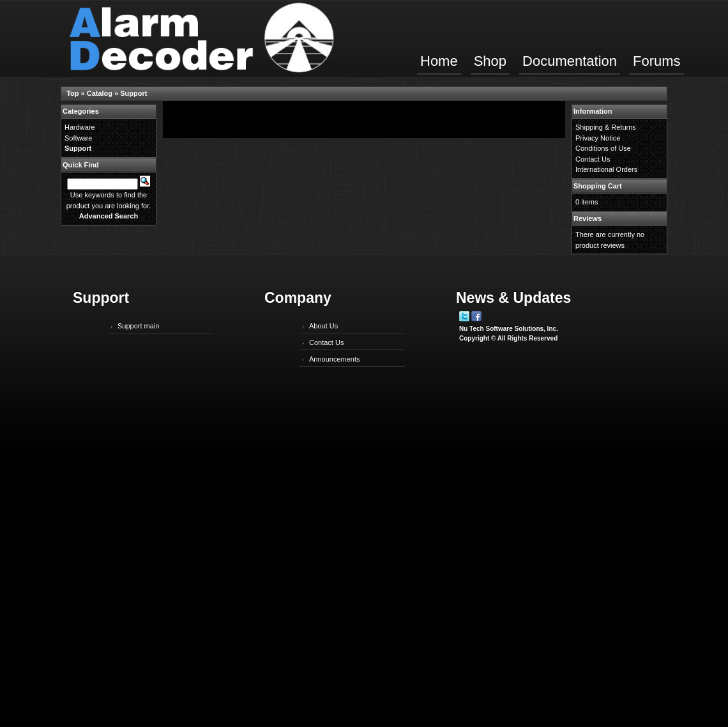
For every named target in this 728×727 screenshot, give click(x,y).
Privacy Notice (598, 138)
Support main (138, 326)
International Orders (606, 169)
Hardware (80, 127)
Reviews (588, 218)
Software (78, 138)
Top (72, 93)
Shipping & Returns (606, 127)
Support (133, 93)
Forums (657, 61)
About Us (323, 326)
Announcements (335, 359)
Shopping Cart (598, 186)
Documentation (570, 61)
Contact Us (593, 159)
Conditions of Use (603, 148)
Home (439, 61)
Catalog (100, 93)
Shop (490, 61)
